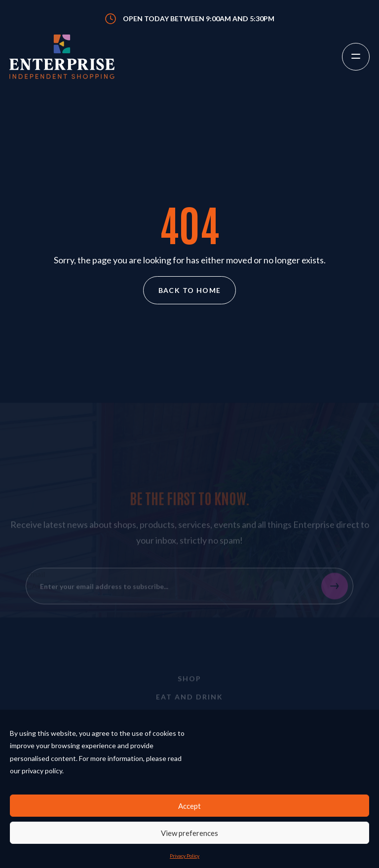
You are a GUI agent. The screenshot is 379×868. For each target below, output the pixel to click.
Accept (189, 806)
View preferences (189, 833)
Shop (189, 685)
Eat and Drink (189, 704)
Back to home (190, 290)
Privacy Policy (185, 856)
